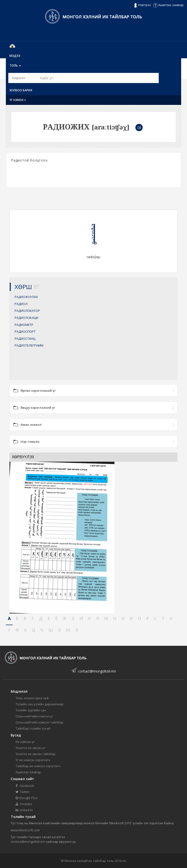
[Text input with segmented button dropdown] (94, 78)
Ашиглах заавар (168, 5)
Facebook (25, 786)
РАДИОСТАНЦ (25, 339)
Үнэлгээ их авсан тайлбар (36, 754)
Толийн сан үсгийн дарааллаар (40, 704)
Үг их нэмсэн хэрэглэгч (33, 760)
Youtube (24, 804)
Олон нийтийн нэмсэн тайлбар (39, 722)
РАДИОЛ (21, 304)
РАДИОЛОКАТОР (27, 311)
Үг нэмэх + (18, 100)
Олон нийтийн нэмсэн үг (34, 716)
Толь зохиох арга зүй (32, 698)
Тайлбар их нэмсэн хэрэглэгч (38, 766)
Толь (15, 65)
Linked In (24, 810)
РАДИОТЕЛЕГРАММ (29, 345)
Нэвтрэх (142, 5)
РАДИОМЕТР (24, 325)
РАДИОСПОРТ (25, 332)
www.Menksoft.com (25, 830)
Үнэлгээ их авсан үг (30, 748)
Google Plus (27, 798)
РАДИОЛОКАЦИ (26, 318)
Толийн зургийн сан (31, 710)
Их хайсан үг (25, 742)
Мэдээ (15, 56)
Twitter (23, 792)
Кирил (21, 78)
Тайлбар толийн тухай (33, 728)
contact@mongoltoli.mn (97, 671)
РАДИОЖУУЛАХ (26, 297)
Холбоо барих (21, 90)
